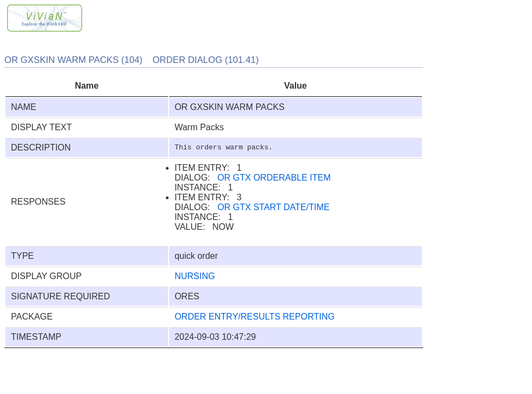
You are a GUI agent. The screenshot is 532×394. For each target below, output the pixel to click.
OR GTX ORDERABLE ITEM (274, 178)
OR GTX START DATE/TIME (273, 207)
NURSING (195, 276)
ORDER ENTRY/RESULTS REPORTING (255, 317)
